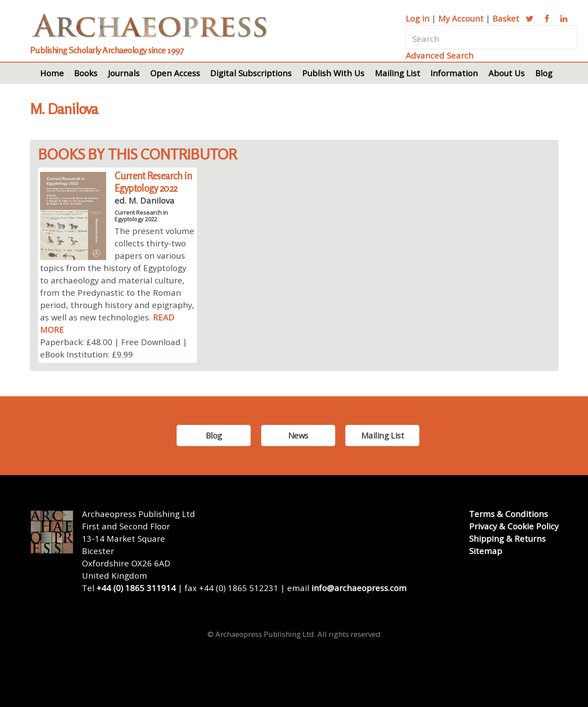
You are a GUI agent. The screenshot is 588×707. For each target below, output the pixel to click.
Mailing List (398, 73)
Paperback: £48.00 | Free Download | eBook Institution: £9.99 (114, 348)
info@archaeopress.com (359, 588)
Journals (124, 73)
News (298, 435)
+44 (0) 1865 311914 (136, 588)
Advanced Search (440, 55)
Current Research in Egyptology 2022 (153, 182)
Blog (544, 73)
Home (52, 73)
